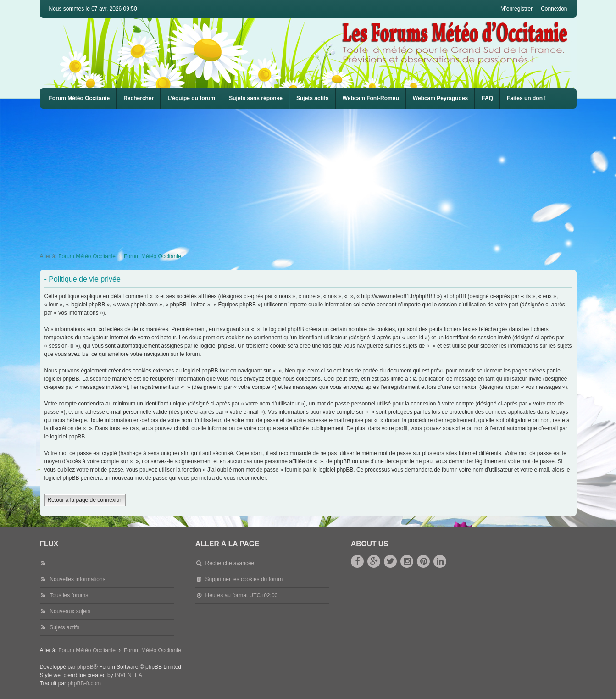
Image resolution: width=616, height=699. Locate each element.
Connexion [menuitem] (554, 9)
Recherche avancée (230, 563)
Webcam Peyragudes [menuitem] (441, 98)
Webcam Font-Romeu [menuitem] (371, 98)
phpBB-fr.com (84, 683)
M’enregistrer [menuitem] (516, 9)
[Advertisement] (315, 178)
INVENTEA (128, 675)
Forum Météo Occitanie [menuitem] (80, 98)
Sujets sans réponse (256, 98)
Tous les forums (69, 595)
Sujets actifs (313, 98)
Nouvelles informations (77, 579)
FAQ (487, 98)
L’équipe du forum (191, 98)
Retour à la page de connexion (85, 500)
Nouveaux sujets (70, 611)
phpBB (85, 667)
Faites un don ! (526, 98)
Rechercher (139, 98)
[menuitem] (371, 98)
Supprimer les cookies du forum (244, 579)
